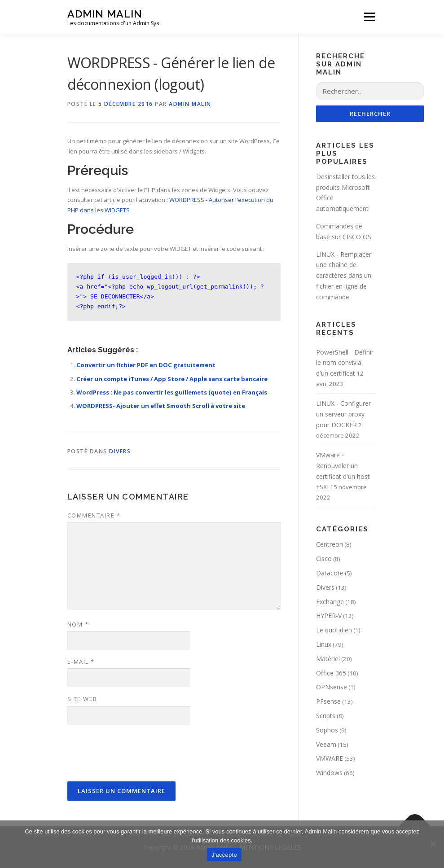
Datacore (330, 573)
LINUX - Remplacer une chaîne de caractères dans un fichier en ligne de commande (344, 276)
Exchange (330, 602)
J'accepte (224, 855)
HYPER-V (329, 616)
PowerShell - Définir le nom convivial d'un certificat (345, 363)
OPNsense (332, 687)
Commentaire (94, 515)
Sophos (327, 730)
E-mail (81, 662)
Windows (329, 773)
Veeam (326, 744)
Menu (369, 17)
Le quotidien (334, 630)
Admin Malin (105, 14)
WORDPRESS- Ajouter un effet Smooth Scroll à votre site (161, 406)
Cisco (324, 559)
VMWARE (330, 759)
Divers (120, 451)
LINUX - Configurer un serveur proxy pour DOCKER (343, 414)
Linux (324, 645)
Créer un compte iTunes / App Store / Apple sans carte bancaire (172, 379)
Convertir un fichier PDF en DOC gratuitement (146, 365)
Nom (78, 624)
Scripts (326, 716)
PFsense (328, 702)
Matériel (328, 659)
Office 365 (331, 673)
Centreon (330, 545)
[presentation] (136, 754)
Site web (82, 699)
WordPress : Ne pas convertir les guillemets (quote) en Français (172, 392)
